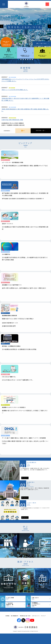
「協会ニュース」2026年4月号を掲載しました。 (15, 90)
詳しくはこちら (25, 478)
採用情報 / (8, 616)
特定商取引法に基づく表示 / (25, 616)
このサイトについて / (36, 616)
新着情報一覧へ (41, 131)
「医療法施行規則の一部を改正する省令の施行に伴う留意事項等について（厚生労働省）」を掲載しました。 (25, 99)
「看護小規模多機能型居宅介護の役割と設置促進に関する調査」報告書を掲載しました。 (25, 110)
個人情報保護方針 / (15, 616)
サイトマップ (43, 616)
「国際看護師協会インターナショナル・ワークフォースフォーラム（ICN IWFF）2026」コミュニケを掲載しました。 (25, 80)
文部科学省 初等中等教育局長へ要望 (12, 120)
